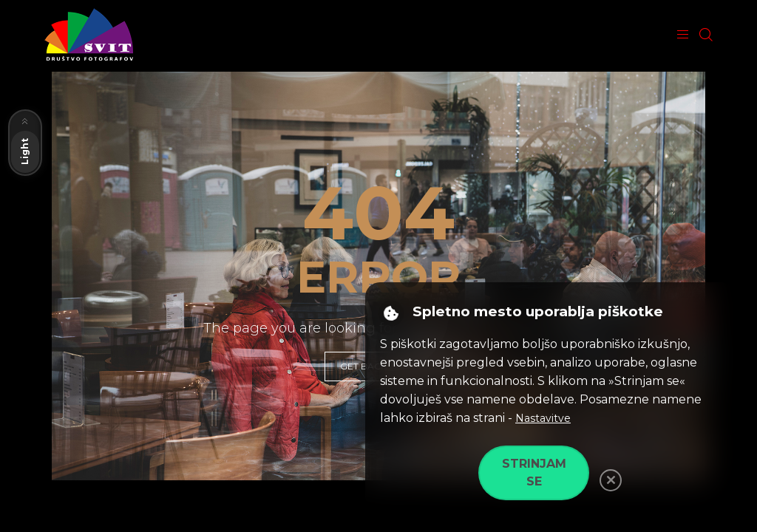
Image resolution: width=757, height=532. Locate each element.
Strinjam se (534, 473)
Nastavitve (543, 418)
